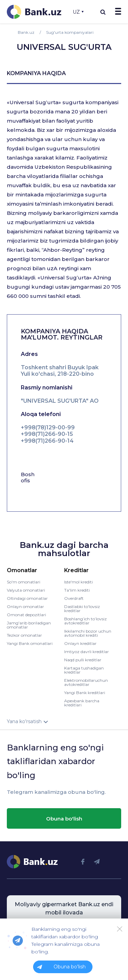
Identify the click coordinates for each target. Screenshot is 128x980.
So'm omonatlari (24, 582)
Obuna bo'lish (64, 819)
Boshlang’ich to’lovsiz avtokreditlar (86, 621)
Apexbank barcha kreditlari (82, 703)
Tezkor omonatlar (24, 635)
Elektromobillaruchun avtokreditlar (86, 682)
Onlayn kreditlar (80, 643)
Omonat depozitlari (26, 615)
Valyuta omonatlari (26, 590)
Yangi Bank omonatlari (30, 643)
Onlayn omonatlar (25, 606)
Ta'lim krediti (77, 590)
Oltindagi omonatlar (27, 598)
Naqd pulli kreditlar (83, 660)
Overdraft (74, 598)
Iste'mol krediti (79, 582)
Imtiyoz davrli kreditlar (87, 652)
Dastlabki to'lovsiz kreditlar (82, 609)
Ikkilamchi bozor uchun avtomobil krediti (88, 633)
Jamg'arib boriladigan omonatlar (29, 625)
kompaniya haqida (36, 73)
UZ (78, 12)
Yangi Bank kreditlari (85, 693)
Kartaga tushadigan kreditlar (84, 670)
